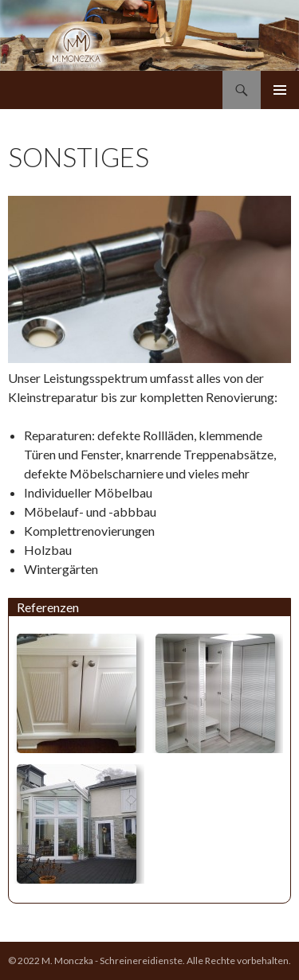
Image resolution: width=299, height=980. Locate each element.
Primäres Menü (280, 90)
